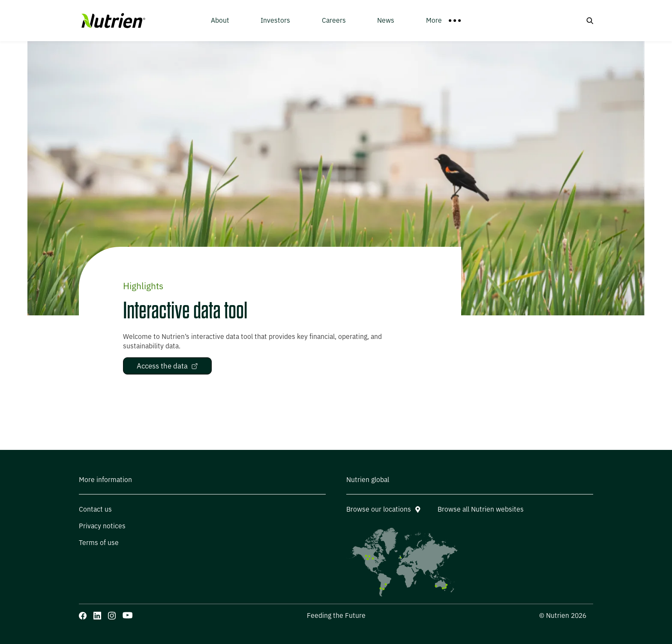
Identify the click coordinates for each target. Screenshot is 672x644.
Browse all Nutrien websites (481, 509)
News (386, 20)
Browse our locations (383, 509)
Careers (334, 20)
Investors (275, 20)
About (220, 20)
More (444, 20)
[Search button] (590, 21)
